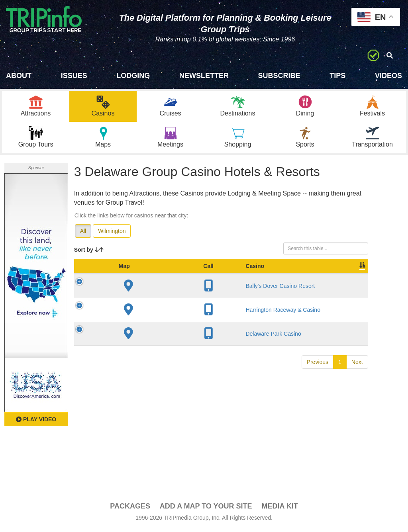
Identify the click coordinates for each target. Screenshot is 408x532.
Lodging (133, 76)
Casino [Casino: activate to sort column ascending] (136, 276)
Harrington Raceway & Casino (140, 330)
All (83, 233)
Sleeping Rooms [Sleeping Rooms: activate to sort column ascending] (243, 272)
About (19, 76)
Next (357, 386)
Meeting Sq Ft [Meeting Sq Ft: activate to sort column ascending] (283, 272)
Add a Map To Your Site (206, 509)
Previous (318, 386)
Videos (388, 76)
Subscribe (279, 76)
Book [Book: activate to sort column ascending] (349, 276)
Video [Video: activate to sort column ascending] (319, 276)
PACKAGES (130, 509)
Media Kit (280, 509)
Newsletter (204, 76)
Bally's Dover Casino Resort (142, 299)
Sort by (89, 252)
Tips (337, 76)
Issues (74, 76)
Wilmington (112, 233)
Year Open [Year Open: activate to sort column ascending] (208, 272)
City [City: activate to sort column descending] (171, 276)
